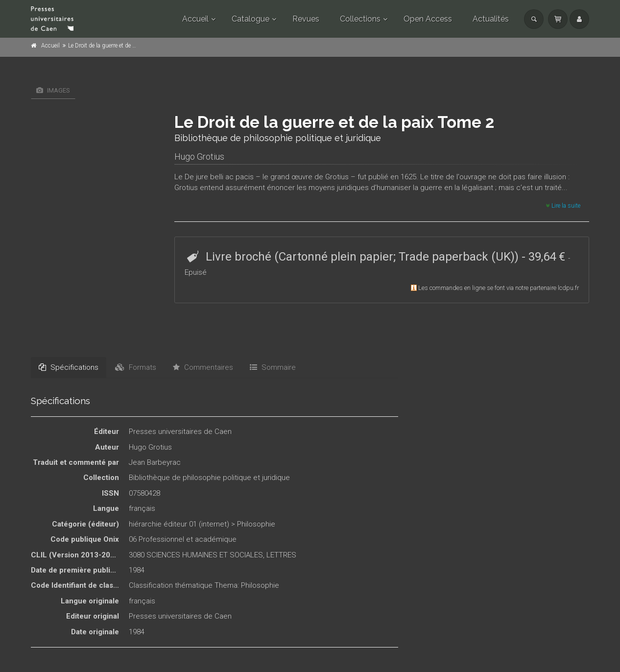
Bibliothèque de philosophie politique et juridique (209, 478)
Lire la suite (563, 206)
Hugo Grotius (199, 156)
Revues (306, 19)
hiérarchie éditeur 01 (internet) (179, 524)
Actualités (491, 19)
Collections (360, 19)
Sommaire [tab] (273, 367)
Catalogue (250, 19)
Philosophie (256, 524)
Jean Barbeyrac (155, 462)
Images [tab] (53, 90)
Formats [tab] (136, 367)
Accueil (195, 19)
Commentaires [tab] (203, 367)
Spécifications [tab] (69, 367)
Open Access (428, 19)
